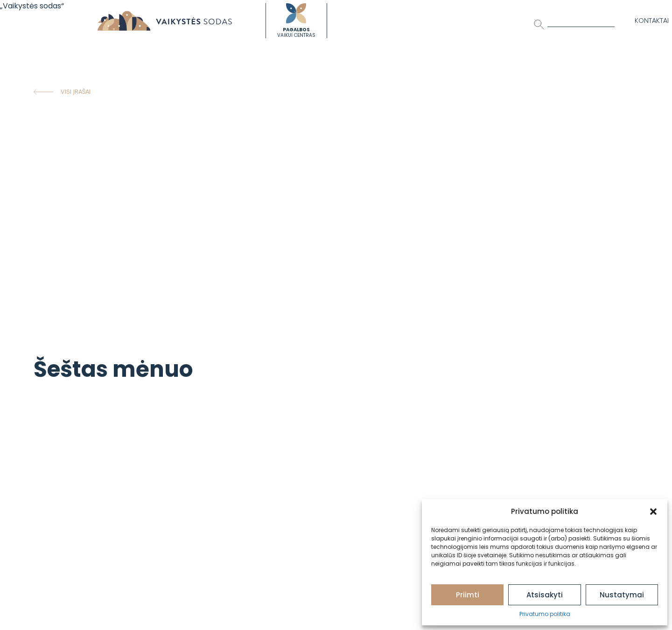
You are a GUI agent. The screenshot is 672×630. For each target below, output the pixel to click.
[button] (653, 512)
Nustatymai (622, 595)
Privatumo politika (545, 614)
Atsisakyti (545, 595)
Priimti (468, 595)
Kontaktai (652, 21)
